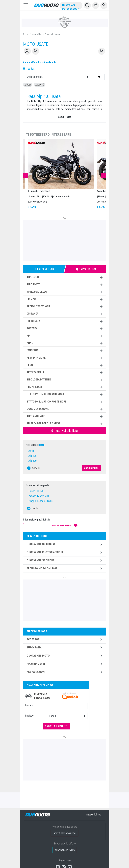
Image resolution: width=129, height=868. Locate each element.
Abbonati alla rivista (64, 850)
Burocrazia (34, 648)
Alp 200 (33, 461)
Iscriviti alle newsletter (64, 833)
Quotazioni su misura (41, 544)
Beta (28, 85)
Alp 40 (40, 85)
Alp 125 (33, 456)
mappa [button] (94, 815)
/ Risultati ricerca (53, 34)
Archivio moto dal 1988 (42, 568)
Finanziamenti (36, 664)
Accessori (33, 639)
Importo (29, 705)
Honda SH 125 (36, 491)
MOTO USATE (36, 44)
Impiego (29, 716)
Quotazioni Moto (38, 656)
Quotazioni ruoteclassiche (45, 552)
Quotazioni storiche (40, 560)
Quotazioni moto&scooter (70, 6)
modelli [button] (33, 468)
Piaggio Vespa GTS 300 (41, 501)
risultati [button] (33, 508)
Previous (26, 175)
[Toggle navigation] (26, 5)
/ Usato (41, 34)
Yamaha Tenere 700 (39, 496)
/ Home (33, 34)
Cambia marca (91, 468)
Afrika (31, 451)
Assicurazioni (36, 672)
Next (103, 175)
